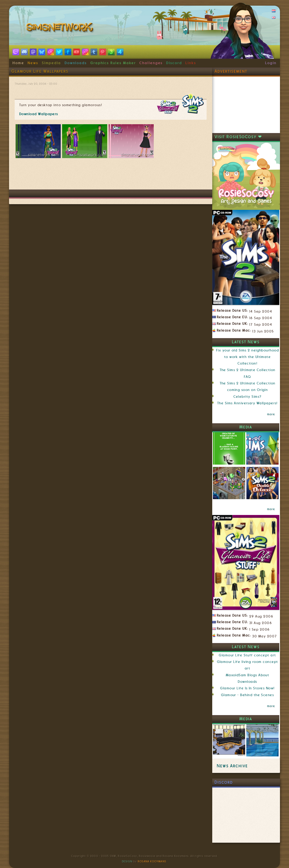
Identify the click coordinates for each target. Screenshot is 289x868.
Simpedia (51, 63)
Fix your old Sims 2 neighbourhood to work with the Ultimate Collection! (247, 357)
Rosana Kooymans (152, 861)
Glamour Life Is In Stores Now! (247, 688)
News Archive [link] (232, 766)
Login (271, 63)
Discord (174, 63)
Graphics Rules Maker (113, 63)
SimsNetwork (61, 28)
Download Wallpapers (39, 114)
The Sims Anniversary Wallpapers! (247, 403)
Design (127, 861)
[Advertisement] (111, 176)
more (271, 414)
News (33, 63)
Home (18, 63)
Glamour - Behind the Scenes (248, 695)
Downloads (76, 63)
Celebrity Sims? (248, 397)
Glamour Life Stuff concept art (247, 655)
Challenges (151, 63)
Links (191, 63)
